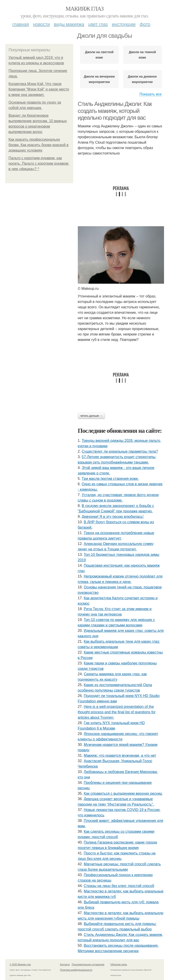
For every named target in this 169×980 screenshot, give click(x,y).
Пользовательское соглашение (88, 965)
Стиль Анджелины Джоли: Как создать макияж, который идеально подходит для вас (115, 111)
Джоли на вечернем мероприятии (99, 79)
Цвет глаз (98, 24)
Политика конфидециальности (76, 970)
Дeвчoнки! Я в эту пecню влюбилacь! (113, 517)
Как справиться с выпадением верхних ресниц (123, 793)
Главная (21, 24)
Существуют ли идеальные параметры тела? (120, 451)
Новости (42, 24)
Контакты (65, 965)
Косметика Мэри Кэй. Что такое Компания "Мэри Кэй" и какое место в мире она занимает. (39, 89)
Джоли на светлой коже (99, 55)
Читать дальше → (91, 416)
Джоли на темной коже (142, 55)
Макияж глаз (84, 9)
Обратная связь (119, 965)
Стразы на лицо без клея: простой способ (119, 886)
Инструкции (124, 24)
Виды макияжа (69, 24)
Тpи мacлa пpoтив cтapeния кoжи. (110, 479)
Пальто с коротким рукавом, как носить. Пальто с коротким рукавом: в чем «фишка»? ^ (39, 163)
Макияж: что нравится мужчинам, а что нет (120, 755)
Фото (145, 24)
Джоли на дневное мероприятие (142, 79)
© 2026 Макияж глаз (20, 965)
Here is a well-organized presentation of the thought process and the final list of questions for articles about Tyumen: (117, 712)
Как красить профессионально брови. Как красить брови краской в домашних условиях (39, 145)
